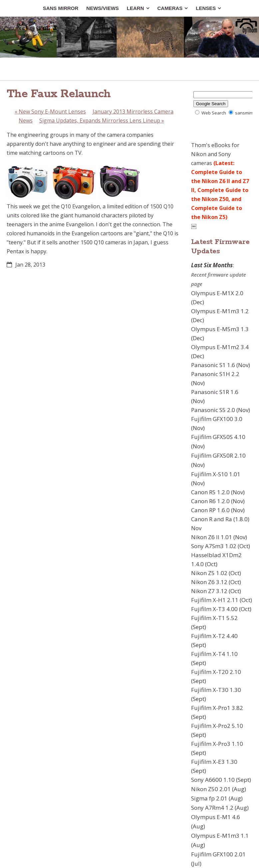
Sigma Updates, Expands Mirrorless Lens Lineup (102, 120)
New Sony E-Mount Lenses (50, 111)
